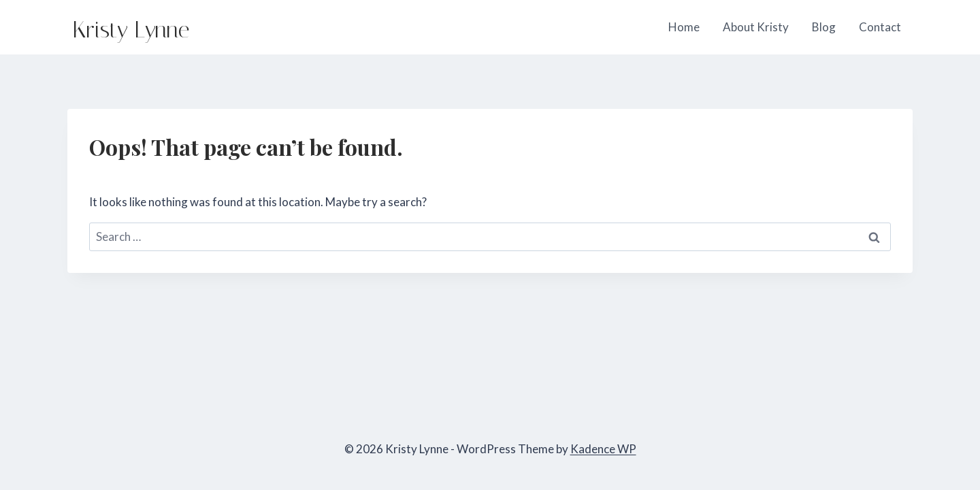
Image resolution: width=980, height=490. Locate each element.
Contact (880, 27)
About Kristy (756, 27)
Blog (824, 27)
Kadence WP (603, 449)
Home (684, 27)
